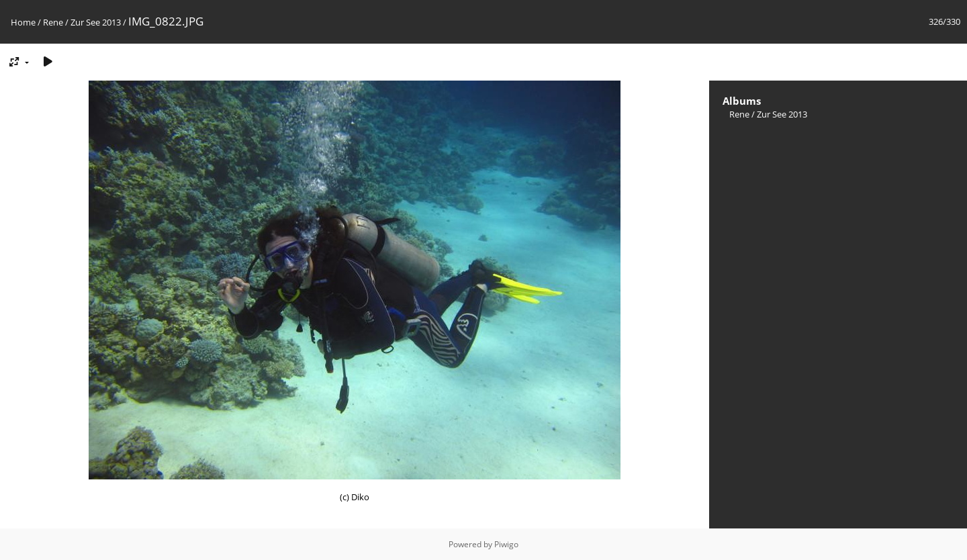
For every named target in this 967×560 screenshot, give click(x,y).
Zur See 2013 (96, 22)
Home (23, 22)
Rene (53, 22)
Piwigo (506, 544)
